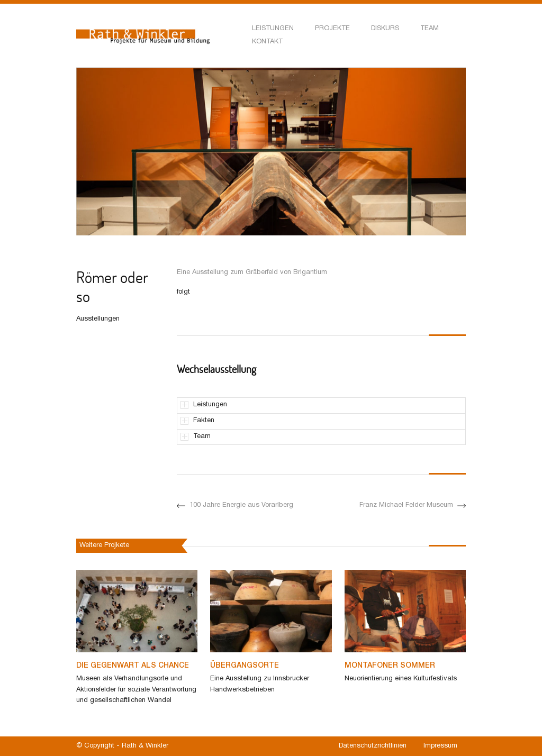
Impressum (440, 746)
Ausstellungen (98, 319)
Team (430, 29)
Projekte (332, 29)
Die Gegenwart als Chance (133, 666)
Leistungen (273, 29)
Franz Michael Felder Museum (413, 506)
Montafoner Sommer (390, 666)
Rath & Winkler (145, 746)
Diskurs (385, 29)
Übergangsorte (245, 666)
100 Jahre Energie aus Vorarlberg (235, 506)
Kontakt (267, 42)
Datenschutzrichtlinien (373, 746)
